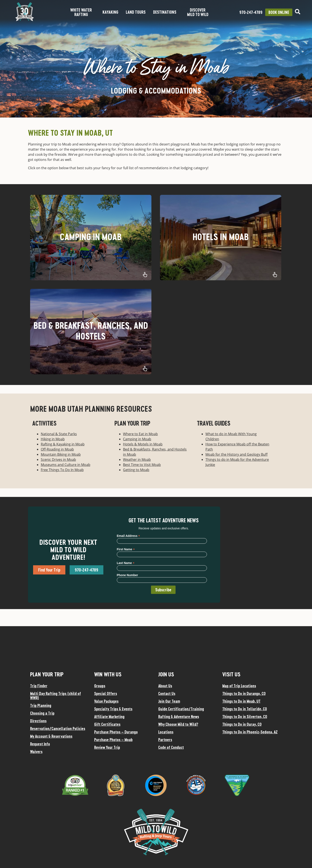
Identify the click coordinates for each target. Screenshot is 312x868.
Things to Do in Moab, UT (241, 701)
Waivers (36, 752)
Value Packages (106, 701)
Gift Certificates (107, 724)
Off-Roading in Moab (57, 449)
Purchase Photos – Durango (116, 732)
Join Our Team (169, 701)
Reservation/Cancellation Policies (58, 728)
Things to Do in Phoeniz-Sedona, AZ (250, 732)
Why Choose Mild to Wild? (178, 724)
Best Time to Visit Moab (142, 465)
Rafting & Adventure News (179, 717)
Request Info (40, 744)
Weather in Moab (137, 460)
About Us (165, 686)
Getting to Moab (136, 470)
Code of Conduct (171, 747)
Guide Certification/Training (181, 709)
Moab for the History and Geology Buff (237, 454)
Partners (165, 740)
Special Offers (106, 693)
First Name (126, 549)
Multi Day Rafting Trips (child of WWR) (56, 696)
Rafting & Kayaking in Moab (63, 444)
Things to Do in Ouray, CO (242, 724)
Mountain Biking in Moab (61, 454)
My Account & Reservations (51, 736)
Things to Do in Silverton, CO (245, 717)
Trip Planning (41, 705)
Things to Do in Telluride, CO (245, 709)
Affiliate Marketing (109, 717)
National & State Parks (59, 434)
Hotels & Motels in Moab (143, 444)
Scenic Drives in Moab (58, 460)
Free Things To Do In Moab (62, 470)
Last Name (126, 563)
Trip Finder (39, 686)
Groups (100, 686)
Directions (38, 721)
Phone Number (127, 575)
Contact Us (167, 693)
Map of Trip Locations (239, 686)
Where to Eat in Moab (140, 434)
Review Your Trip (107, 747)
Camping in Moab (137, 439)
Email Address (128, 536)
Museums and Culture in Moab (66, 465)
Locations (166, 732)
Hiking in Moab (53, 439)
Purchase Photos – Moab (113, 740)
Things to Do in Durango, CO (244, 693)
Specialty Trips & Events (113, 709)
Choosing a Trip (42, 713)
